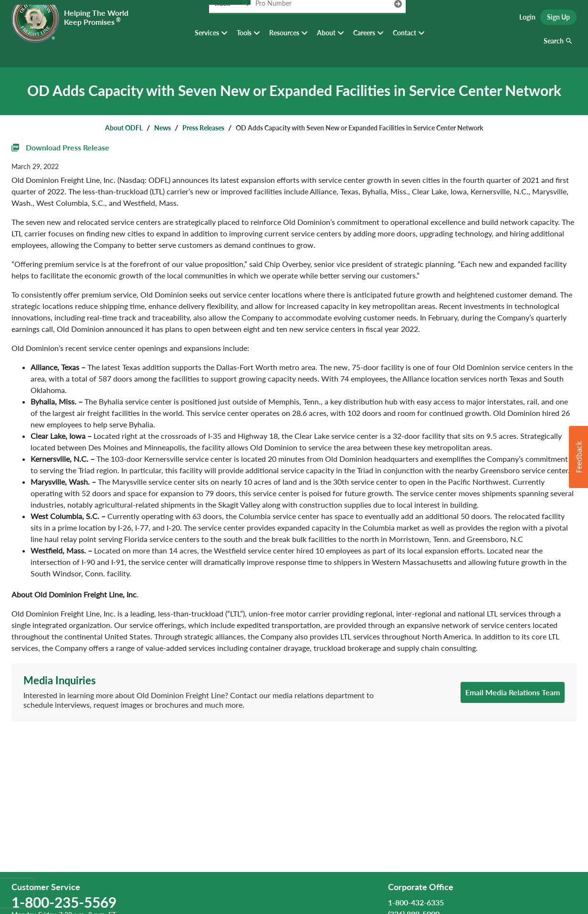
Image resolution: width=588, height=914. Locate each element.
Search (554, 48)
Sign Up (558, 19)
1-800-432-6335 (416, 902)
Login (527, 19)
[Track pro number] (245, 19)
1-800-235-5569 (64, 902)
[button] (578, 457)
